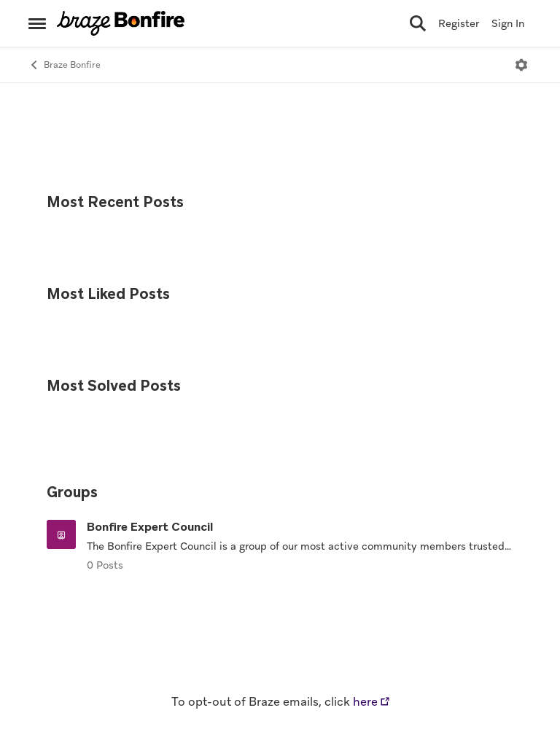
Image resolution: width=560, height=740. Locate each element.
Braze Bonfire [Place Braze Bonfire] (65, 65)
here (365, 702)
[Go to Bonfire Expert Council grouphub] (61, 534)
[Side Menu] (37, 23)
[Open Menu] (521, 65)
